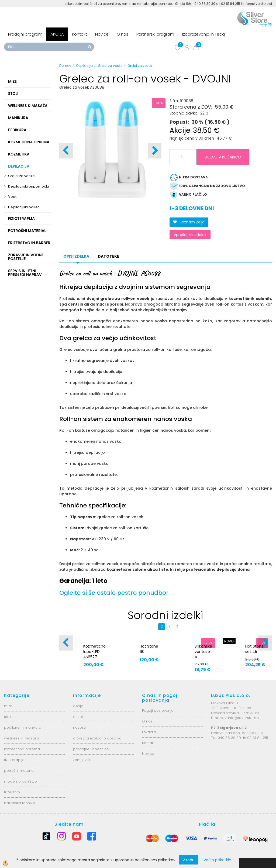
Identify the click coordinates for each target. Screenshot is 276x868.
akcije (78, 706)
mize (8, 706)
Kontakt (80, 34)
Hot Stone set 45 (255, 649)
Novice (102, 34)
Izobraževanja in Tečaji (204, 34)
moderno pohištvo (20, 781)
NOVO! (229, 641)
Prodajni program (25, 34)
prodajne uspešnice (91, 749)
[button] (155, 151)
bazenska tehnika (19, 803)
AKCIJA (57, 34)
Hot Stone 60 (149, 649)
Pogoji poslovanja (158, 710)
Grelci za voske (21, 176)
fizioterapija (14, 760)
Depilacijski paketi (24, 207)
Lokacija (149, 732)
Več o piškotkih (217, 860)
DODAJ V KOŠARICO (223, 157)
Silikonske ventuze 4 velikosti (203, 654)
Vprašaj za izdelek (190, 235)
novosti (79, 727)
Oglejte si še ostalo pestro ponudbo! (114, 593)
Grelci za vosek (140, 66)
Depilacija (84, 66)
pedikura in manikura (23, 727)
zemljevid (81, 760)
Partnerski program (155, 34)
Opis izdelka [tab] (76, 256)
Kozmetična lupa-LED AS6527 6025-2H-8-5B (94, 657)
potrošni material (19, 771)
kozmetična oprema (22, 749)
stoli (8, 717)
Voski (13, 197)
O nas (123, 34)
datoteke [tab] (108, 256)
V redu (189, 860)
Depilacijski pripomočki (28, 186)
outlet (78, 717)
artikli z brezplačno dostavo (97, 738)
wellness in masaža (21, 738)
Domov (65, 66)
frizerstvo (12, 792)
